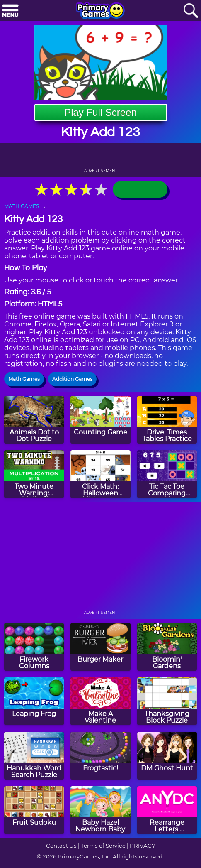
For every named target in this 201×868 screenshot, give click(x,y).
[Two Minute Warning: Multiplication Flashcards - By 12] (34, 474)
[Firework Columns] (34, 647)
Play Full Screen (100, 112)
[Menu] (10, 11)
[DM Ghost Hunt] (167, 756)
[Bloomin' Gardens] (167, 647)
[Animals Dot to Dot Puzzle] (34, 420)
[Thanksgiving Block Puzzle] (167, 701)
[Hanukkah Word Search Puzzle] (34, 756)
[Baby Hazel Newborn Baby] (100, 810)
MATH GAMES (22, 206)
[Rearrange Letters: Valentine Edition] (167, 810)
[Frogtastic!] (100, 756)
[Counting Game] (100, 420)
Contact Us (61, 846)
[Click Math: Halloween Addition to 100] (100, 474)
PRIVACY (142, 846)
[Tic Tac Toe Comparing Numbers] (167, 474)
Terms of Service (103, 846)
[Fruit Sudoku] (34, 810)
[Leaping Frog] (34, 701)
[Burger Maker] (100, 647)
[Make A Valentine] (100, 701)
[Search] (191, 11)
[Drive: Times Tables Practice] (167, 420)
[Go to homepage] (100, 11)
